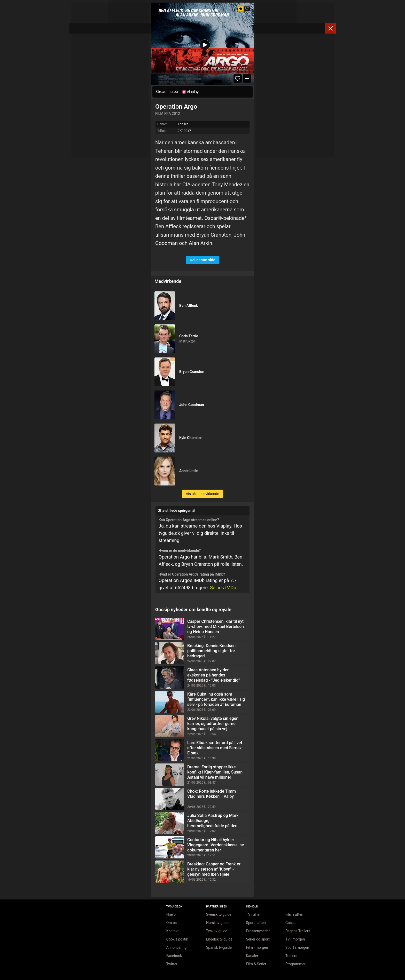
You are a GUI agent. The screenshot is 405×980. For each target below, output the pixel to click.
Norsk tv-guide (218, 923)
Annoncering (177, 947)
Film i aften (294, 914)
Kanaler (252, 956)
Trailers (291, 956)
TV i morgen (295, 939)
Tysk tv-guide (217, 931)
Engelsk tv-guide (219, 939)
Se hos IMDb (223, 588)
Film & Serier (256, 964)
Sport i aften (256, 923)
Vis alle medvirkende (203, 494)
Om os (172, 923)
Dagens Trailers (298, 931)
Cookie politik (177, 939)
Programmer (295, 964)
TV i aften (254, 914)
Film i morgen (257, 947)
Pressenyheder (258, 931)
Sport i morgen (297, 947)
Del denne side (203, 260)
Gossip (291, 923)
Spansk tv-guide (219, 947)
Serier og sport (258, 939)
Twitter (172, 964)
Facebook (174, 956)
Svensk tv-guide (219, 914)
